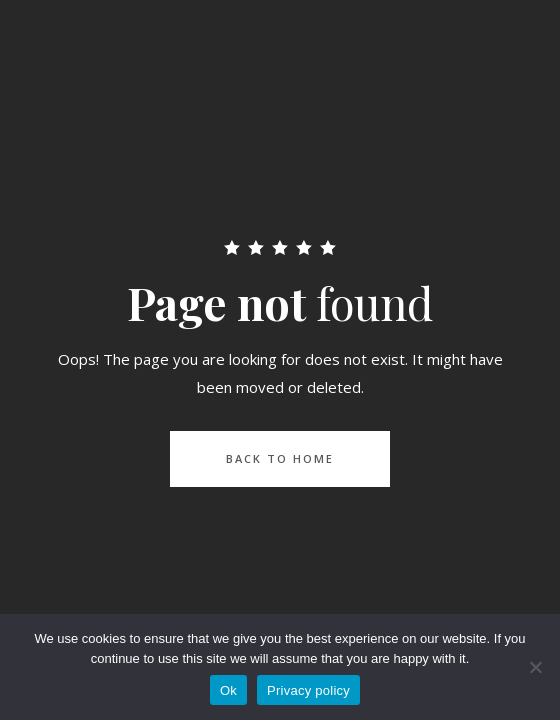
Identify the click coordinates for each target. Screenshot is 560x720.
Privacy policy (308, 690)
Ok (228, 690)
